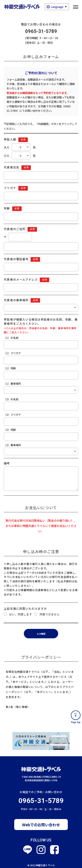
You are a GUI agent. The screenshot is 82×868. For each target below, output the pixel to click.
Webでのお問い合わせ (41, 820)
